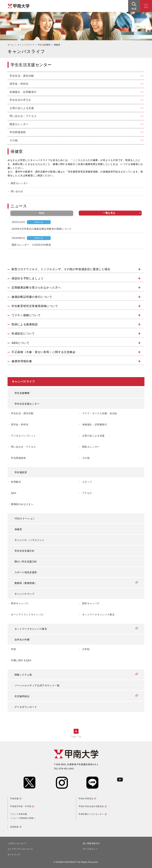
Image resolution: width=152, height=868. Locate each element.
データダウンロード (26, 707)
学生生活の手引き (20, 100)
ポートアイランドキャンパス (27, 615)
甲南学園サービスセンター (91, 814)
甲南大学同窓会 (86, 799)
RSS (42, 213)
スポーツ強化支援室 (26, 572)
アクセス (87, 493)
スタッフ (87, 482)
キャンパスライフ (23, 382)
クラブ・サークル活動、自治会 (100, 413)
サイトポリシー (90, 849)
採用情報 (14, 827)
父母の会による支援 (22, 108)
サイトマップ (14, 855)
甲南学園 (14, 799)
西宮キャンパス (91, 603)
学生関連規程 (18, 132)
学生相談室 (21, 472)
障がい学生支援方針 (26, 562)
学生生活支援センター (27, 404)
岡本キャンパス (20, 603)
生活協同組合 (22, 696)
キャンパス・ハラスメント (30, 540)
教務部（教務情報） (26, 583)
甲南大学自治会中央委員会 (91, 806)
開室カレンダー (19, 124)
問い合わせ (17, 191)
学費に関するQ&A (21, 660)
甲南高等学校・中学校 (21, 806)
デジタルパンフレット (23, 436)
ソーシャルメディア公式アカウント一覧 (37, 686)
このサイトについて (17, 843)
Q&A (14, 493)
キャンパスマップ (25, 594)
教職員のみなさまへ (22, 504)
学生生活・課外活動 (22, 76)
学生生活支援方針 (25, 551)
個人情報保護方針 (91, 843)
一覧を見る (122, 213)
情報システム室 (23, 675)
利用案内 (16, 482)
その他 (14, 140)
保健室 (18, 529)
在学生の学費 (22, 640)
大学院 (86, 649)
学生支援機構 (22, 393)
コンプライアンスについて (20, 849)
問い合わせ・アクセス (23, 116)
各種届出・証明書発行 (23, 92)
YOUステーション (25, 519)
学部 (13, 649)
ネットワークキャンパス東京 (98, 615)
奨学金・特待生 (19, 84)
